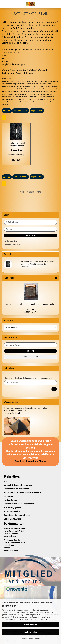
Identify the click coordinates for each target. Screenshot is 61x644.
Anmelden (31, 235)
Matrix (5, 62)
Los (54, 389)
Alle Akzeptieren (31, 624)
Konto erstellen (10, 241)
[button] (4, 111)
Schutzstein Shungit (12, 413)
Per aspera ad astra (11, 53)
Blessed (6, 59)
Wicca (5, 56)
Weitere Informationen (30, 639)
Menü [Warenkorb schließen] (4, 4)
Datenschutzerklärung (38, 619)
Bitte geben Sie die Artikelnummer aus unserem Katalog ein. (29, 378)
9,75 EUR (30, 309)
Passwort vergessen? (13, 245)
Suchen (31, 351)
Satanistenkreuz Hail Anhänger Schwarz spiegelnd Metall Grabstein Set (16, 145)
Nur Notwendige (31, 632)
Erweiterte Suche (30, 357)
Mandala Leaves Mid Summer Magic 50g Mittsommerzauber (30, 304)
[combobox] (21, 111)
